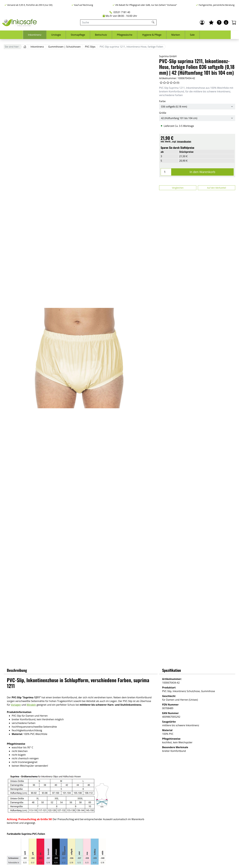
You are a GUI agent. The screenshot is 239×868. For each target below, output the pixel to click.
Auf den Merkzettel (217, 188)
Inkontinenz (43, 35)
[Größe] (197, 118)
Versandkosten (184, 142)
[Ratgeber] (219, 22)
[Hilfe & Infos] (226, 22)
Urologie (64, 35)
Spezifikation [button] (172, 670)
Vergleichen (178, 188)
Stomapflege (86, 35)
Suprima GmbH (168, 56)
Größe (163, 113)
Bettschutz (109, 35)
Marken (184, 35)
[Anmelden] (202, 22)
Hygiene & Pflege (160, 35)
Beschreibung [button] (17, 670)
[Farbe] (197, 107)
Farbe (162, 101)
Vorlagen (16, 705)
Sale (201, 35)
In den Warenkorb (202, 172)
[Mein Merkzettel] (211, 22)
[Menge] (166, 172)
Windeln (31, 705)
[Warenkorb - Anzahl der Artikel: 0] (234, 22)
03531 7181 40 (120, 12)
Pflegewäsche (133, 35)
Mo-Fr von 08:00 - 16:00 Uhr (120, 16)
